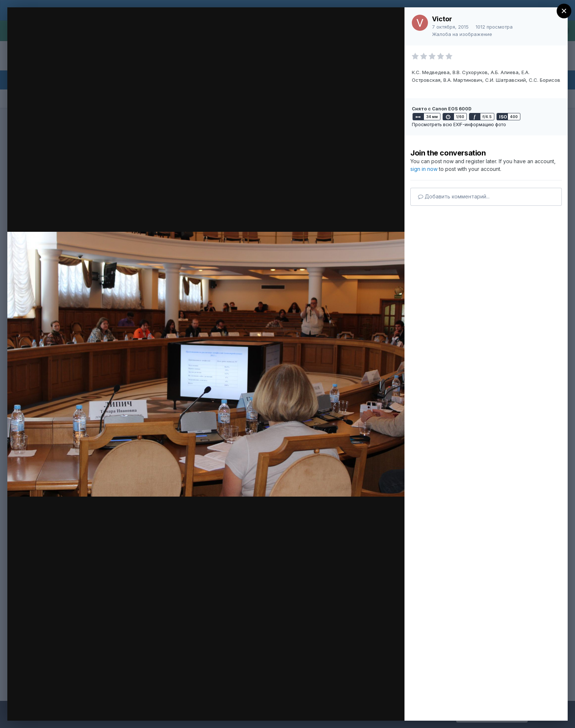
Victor (442, 19)
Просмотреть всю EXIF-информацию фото (459, 125)
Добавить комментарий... (454, 196)
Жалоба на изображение (462, 34)
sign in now (424, 169)
